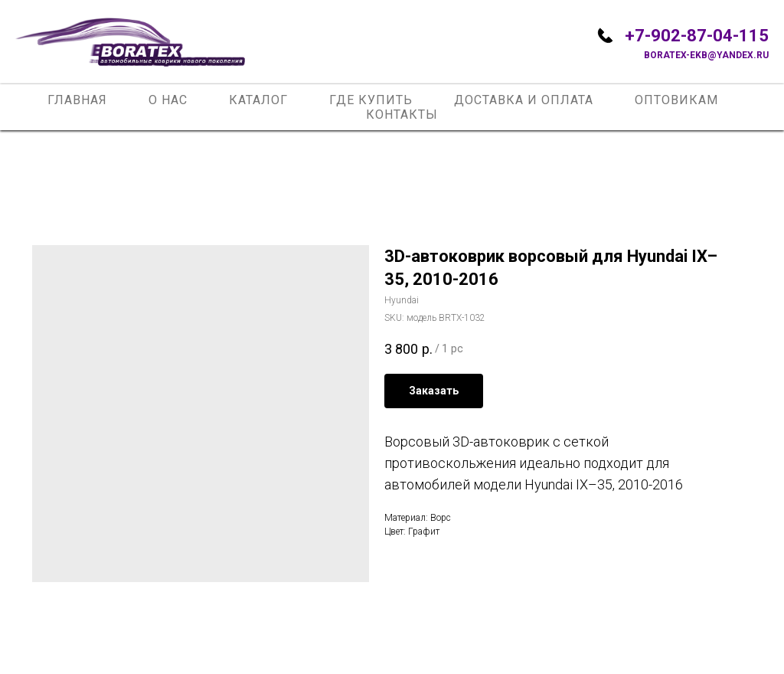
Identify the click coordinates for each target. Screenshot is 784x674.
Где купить (371, 100)
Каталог (258, 100)
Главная (77, 100)
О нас (168, 100)
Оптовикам (676, 100)
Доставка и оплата (524, 100)
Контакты (402, 115)
